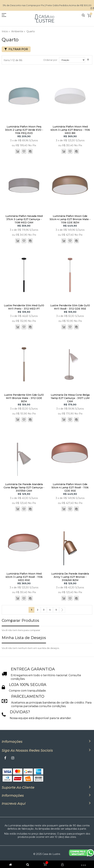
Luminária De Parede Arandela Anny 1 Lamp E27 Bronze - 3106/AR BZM (70, 577)
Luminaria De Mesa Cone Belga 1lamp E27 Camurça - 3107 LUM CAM (70, 398)
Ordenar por (50, 60)
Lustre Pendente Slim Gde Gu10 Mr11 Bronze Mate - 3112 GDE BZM (24, 398)
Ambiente (17, 31)
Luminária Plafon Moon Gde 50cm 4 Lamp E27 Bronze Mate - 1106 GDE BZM (70, 219)
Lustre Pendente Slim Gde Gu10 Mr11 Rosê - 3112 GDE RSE (70, 307)
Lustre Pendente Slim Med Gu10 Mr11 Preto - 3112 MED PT (24, 307)
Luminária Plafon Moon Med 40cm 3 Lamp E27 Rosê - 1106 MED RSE (24, 577)
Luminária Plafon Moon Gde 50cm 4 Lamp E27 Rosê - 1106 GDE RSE (70, 487)
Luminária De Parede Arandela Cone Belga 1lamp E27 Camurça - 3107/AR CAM (24, 487)
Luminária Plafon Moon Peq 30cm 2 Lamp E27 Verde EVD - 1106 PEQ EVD (24, 130)
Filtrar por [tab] (18, 49)
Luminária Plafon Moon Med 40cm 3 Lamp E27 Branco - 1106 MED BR (70, 130)
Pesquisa (83, 15)
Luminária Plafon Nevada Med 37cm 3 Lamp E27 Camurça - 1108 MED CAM (24, 219)
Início (5, 31)
